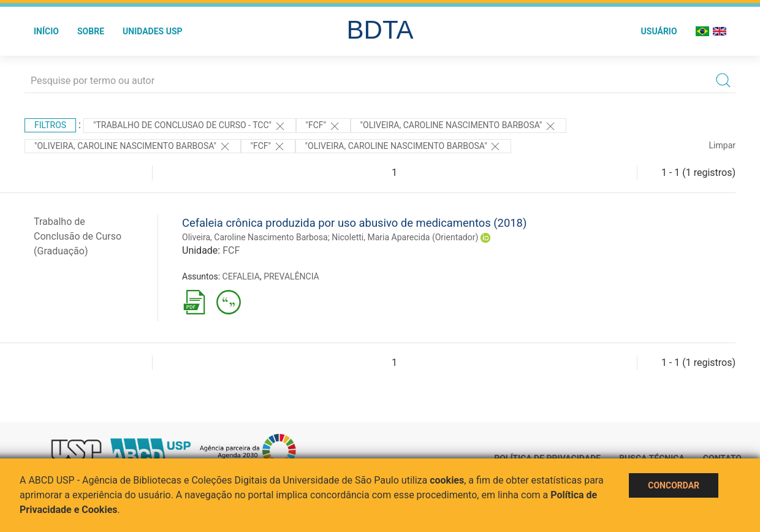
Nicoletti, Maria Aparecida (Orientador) (405, 237)
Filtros (50, 125)
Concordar (674, 485)
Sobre (91, 31)
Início (46, 31)
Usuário (659, 31)
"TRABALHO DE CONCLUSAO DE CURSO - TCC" (190, 126)
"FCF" (323, 126)
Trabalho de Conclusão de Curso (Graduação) (78, 236)
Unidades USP (153, 31)
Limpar (722, 145)
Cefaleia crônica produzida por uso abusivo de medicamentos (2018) (354, 223)
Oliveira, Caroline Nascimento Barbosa (255, 237)
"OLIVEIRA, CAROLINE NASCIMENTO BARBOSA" (459, 126)
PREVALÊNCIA (291, 276)
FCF (231, 250)
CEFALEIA (241, 276)
